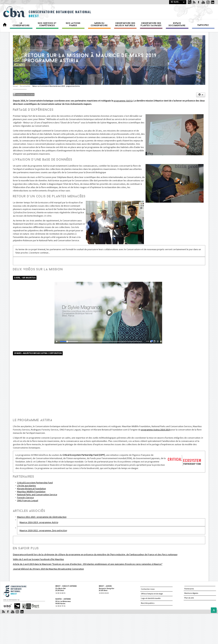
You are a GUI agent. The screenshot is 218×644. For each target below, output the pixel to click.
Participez (203, 25)
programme (123, 101)
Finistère (25, 605)
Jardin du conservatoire (99, 25)
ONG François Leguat (28, 500)
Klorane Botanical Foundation (31, 489)
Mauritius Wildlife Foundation (31, 492)
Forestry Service (25, 497)
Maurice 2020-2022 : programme (43, 530)
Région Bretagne (16, 606)
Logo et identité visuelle (151, 598)
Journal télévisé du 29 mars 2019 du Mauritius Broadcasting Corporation (48, 569)
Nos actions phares (73, 25)
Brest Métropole (35, 606)
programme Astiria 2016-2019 (156, 430)
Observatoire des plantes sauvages (151, 25)
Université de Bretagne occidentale (8, 606)
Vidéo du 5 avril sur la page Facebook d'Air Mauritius (38, 559)
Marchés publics (148, 603)
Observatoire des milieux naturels (125, 25)
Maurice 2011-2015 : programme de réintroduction (42, 517)
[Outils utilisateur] (201, 95)
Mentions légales (191, 593)
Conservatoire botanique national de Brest (18, 586)
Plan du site (189, 598)
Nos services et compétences (47, 25)
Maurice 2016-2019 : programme (39, 522)
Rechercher (187, 0)
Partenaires (189, 589)
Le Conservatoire (21, 25)
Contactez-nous (148, 589)
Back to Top (213, 610)
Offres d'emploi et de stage (152, 594)
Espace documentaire (177, 25)
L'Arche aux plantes (27, 486)
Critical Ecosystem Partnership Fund (35, 483)
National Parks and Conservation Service (37, 495)
